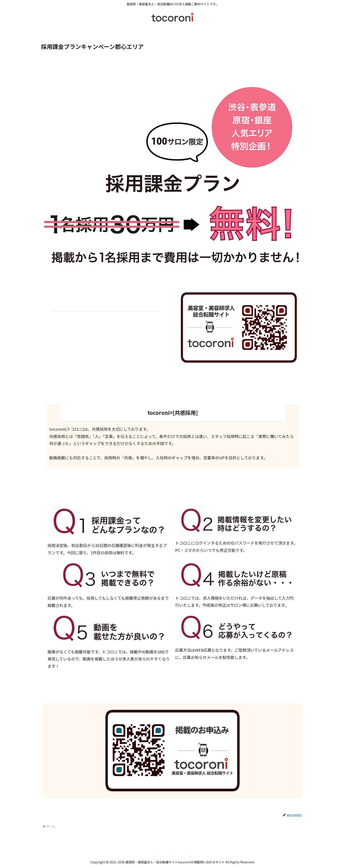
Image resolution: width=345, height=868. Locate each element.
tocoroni (181, 856)
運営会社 (164, 856)
